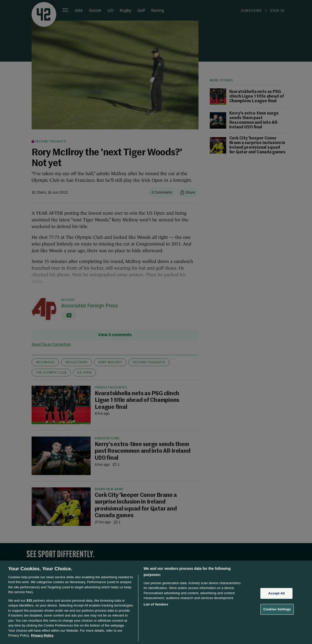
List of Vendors (156, 604)
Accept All (276, 593)
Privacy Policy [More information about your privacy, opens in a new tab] (42, 635)
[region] (156, 602)
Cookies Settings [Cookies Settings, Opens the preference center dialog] (277, 609)
